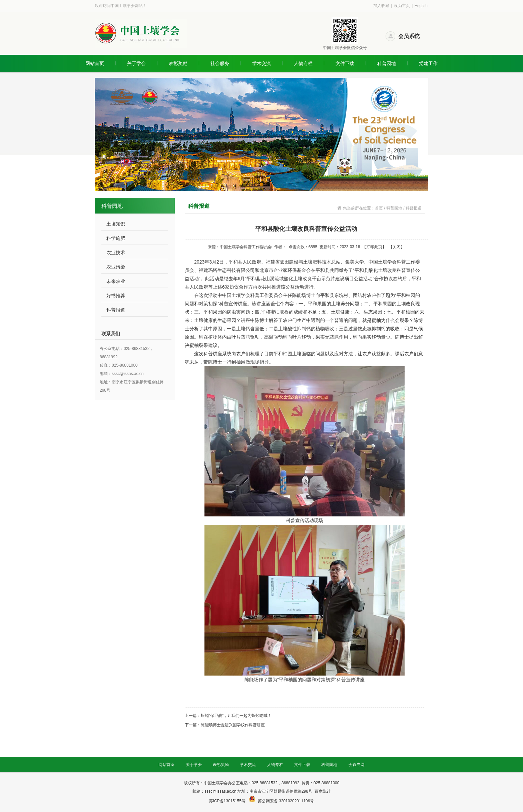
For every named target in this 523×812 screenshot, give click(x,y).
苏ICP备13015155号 (228, 801)
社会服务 (220, 63)
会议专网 (357, 765)
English (421, 6)
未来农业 (116, 281)
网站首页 (95, 63)
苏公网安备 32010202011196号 (286, 801)
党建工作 (428, 63)
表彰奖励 (178, 63)
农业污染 (116, 267)
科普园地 (387, 63)
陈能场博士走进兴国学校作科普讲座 (233, 725)
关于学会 (136, 63)
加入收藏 (381, 6)
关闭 (397, 247)
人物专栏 (303, 63)
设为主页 (402, 6)
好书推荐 (116, 296)
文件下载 (345, 63)
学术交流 (261, 63)
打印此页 (374, 247)
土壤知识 (116, 224)
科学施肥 (116, 238)
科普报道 (116, 310)
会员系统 (409, 36)
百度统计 (323, 791)
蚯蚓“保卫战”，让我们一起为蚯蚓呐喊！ (236, 716)
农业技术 (116, 253)
